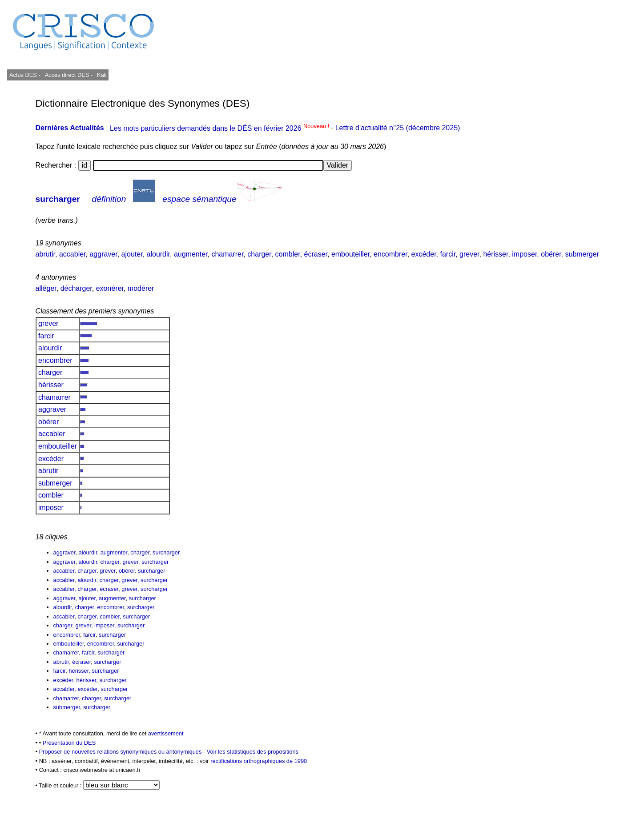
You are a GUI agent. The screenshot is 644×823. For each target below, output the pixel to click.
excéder (424, 254)
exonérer (110, 288)
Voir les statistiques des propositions (253, 752)
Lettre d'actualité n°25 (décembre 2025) (398, 128)
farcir (448, 254)
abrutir (45, 254)
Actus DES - (25, 75)
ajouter (132, 254)
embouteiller (350, 254)
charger (259, 254)
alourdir (158, 254)
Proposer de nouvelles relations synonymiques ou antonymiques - (123, 752)
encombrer (390, 254)
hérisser (495, 254)
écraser (316, 254)
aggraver (103, 254)
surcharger (58, 199)
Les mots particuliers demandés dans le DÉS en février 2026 (220, 128)
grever (469, 254)
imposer (524, 254)
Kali (102, 75)
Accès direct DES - (69, 75)
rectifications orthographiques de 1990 (259, 761)
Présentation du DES (69, 743)
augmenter (191, 254)
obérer (551, 254)
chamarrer (227, 254)
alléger (46, 288)
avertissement (166, 733)
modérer (141, 288)
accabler (72, 254)
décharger (76, 288)
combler (288, 254)
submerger (582, 254)
